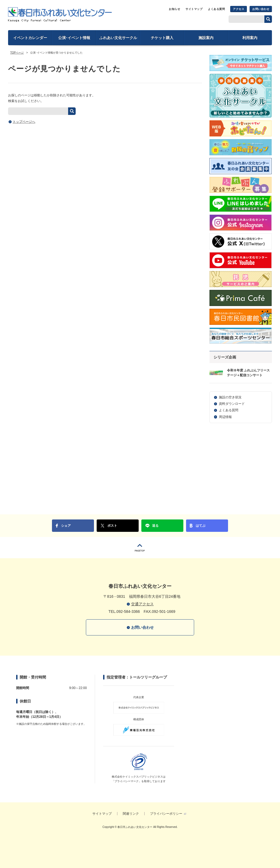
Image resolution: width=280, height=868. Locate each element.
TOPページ (17, 53)
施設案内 (206, 38)
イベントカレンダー (30, 38)
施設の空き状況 (230, 397)
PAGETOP (140, 548)
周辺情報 (225, 417)
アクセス (239, 9)
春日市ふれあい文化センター (60, 15)
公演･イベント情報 (74, 38)
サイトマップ (194, 9)
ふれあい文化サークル (118, 38)
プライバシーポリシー (166, 814)
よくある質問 (216, 9)
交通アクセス (142, 604)
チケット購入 (162, 38)
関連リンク (131, 814)
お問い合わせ (261, 9)
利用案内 (250, 38)
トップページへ (24, 122)
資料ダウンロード (232, 404)
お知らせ (174, 9)
